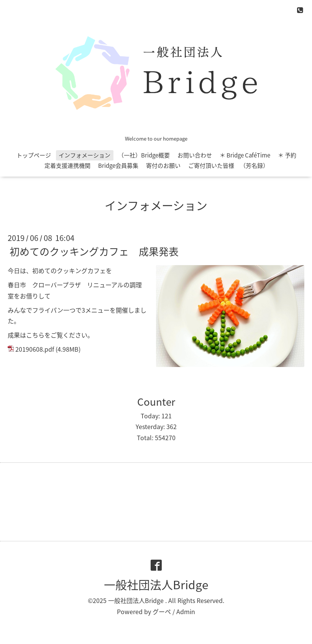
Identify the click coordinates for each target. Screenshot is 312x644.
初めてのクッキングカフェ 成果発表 (94, 251)
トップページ (34, 155)
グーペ (162, 611)
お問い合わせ (195, 155)
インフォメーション (85, 155)
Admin (186, 611)
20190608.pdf (35, 349)
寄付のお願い (163, 166)
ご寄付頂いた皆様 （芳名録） (228, 166)
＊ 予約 (287, 155)
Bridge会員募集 (118, 166)
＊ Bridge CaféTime (245, 155)
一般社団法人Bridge (156, 584)
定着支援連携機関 (67, 166)
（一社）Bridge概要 (144, 155)
